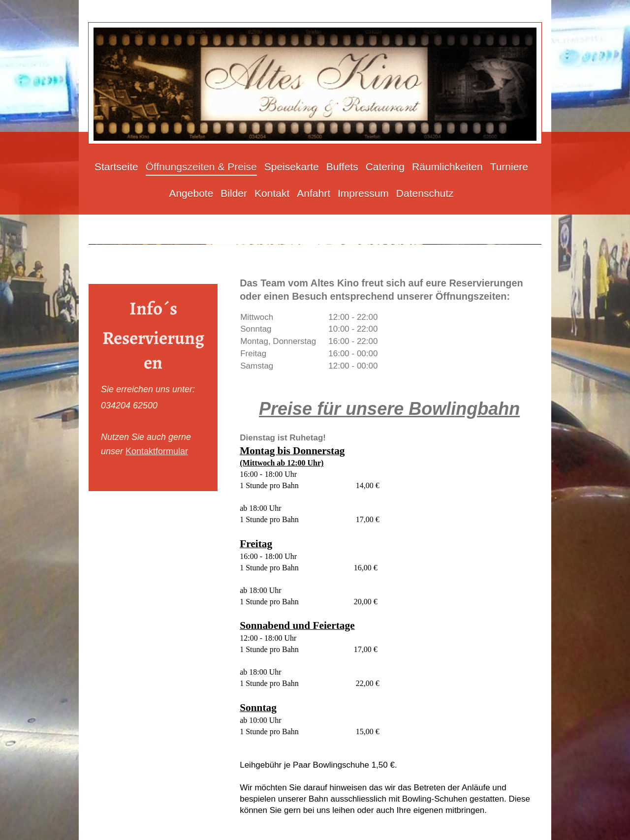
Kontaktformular (157, 451)
